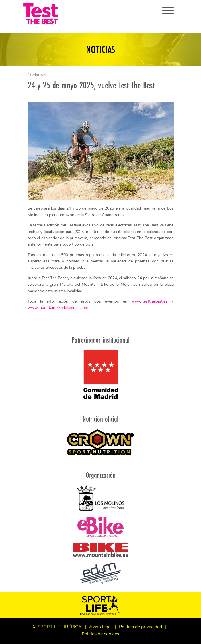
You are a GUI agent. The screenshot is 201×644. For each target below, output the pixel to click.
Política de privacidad (140, 627)
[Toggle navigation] (168, 11)
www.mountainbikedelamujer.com (58, 308)
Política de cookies (100, 634)
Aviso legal (100, 627)
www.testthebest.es (149, 302)
